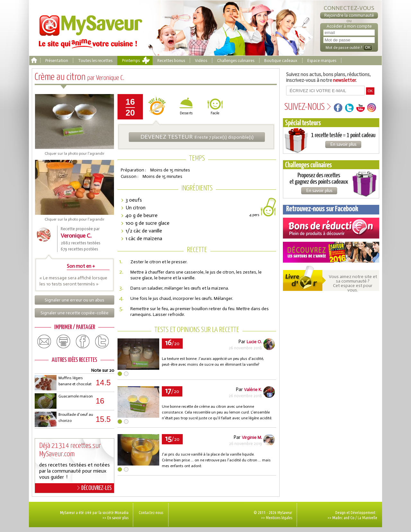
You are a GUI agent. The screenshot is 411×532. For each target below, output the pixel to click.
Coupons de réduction (331, 228)
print (64, 342)
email (44, 342)
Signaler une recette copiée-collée (74, 313)
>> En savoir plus (115, 518)
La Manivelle (367, 518)
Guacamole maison (76, 396)
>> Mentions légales (277, 518)
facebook (83, 342)
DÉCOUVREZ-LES (95, 488)
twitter (102, 342)
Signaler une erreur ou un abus (74, 300)
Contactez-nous (151, 512)
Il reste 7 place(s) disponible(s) (197, 137)
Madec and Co (343, 518)
